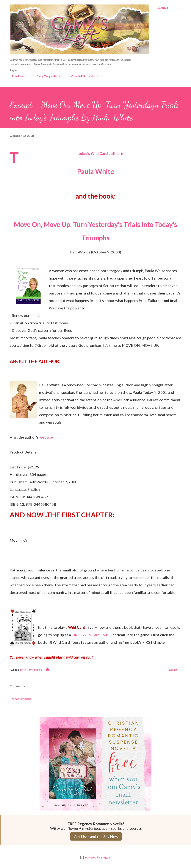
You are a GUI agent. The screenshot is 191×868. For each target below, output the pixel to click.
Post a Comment (20, 699)
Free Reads (17, 76)
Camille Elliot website (83, 76)
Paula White (95, 171)
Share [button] (173, 670)
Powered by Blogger (95, 857)
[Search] (163, 8)
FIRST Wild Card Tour (90, 635)
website (46, 437)
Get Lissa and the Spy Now (96, 836)
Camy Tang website (46, 76)
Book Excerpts (31, 670)
